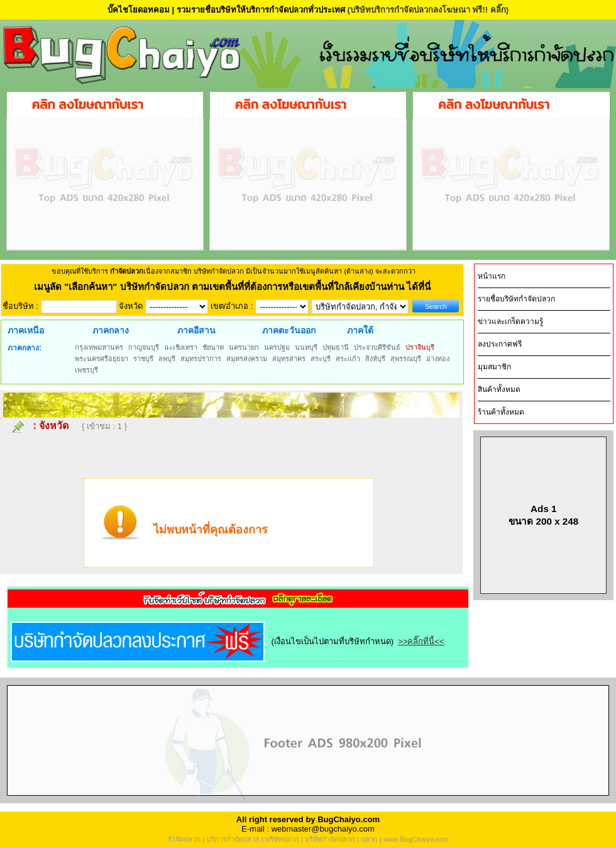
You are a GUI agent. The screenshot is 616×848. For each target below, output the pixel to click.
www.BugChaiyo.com (416, 839)
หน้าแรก (492, 276)
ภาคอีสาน (196, 330)
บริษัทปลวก (282, 839)
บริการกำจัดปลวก (233, 839)
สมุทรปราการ (201, 359)
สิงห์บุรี (375, 359)
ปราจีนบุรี (420, 347)
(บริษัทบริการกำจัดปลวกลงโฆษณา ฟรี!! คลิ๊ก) (428, 10)
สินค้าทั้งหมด (499, 389)
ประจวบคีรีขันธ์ (377, 347)
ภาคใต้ (360, 330)
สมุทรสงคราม (247, 359)
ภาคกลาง (111, 330)
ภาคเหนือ (26, 330)
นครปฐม (277, 347)
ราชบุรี (143, 359)
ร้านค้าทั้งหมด (501, 412)
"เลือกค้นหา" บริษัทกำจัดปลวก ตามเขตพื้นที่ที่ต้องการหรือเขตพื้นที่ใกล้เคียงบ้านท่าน (235, 287)
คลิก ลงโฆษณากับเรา (88, 104)
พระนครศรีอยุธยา (102, 359)
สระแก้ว (348, 359)
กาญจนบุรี (144, 347)
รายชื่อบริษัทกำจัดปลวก (516, 299)
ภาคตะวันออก (289, 330)
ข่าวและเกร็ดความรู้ (510, 321)
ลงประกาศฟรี (500, 344)
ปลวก (369, 839)
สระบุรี (321, 359)
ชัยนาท (213, 347)
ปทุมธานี (336, 347)
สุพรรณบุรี (406, 359)
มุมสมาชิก (494, 367)
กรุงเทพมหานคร (99, 347)
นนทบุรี (306, 347)
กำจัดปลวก (184, 839)
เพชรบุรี (86, 370)
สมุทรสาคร (289, 359)
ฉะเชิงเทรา (181, 347)
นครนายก (244, 347)
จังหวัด (54, 426)
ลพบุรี (167, 359)
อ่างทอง (438, 359)
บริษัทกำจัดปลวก (330, 839)
